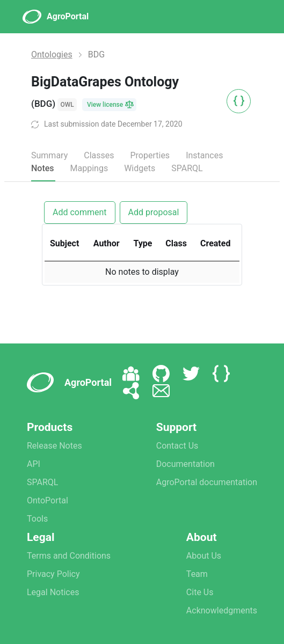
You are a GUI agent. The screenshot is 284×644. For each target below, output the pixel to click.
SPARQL (187, 168)
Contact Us (177, 446)
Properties (150, 155)
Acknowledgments (222, 610)
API (34, 464)
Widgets (140, 168)
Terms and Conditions (69, 556)
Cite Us (200, 592)
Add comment (80, 212)
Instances (204, 155)
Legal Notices (53, 592)
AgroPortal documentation (207, 482)
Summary (49, 155)
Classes (99, 155)
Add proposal (154, 212)
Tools (37, 519)
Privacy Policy (53, 574)
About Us (204, 556)
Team (197, 574)
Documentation (185, 464)
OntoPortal (48, 500)
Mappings (89, 168)
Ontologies (52, 54)
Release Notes (54, 446)
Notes (43, 168)
